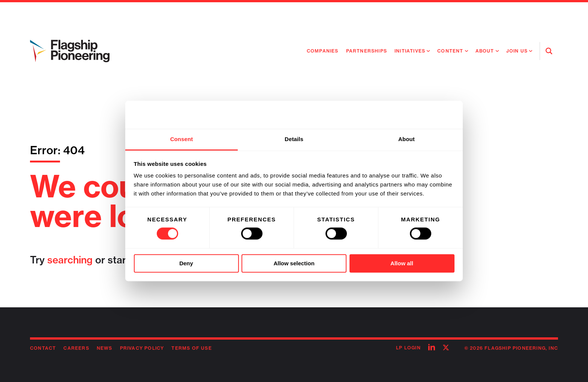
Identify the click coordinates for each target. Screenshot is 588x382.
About (485, 51)
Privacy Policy (142, 348)
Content (450, 51)
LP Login (408, 348)
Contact (43, 348)
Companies (323, 51)
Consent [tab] (182, 139)
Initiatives (410, 51)
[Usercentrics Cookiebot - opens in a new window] (422, 115)
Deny (186, 263)
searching (70, 260)
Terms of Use (191, 348)
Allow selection (294, 263)
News (105, 348)
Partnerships (367, 51)
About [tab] (406, 139)
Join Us (517, 51)
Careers (76, 348)
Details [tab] (294, 139)
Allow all (402, 263)
